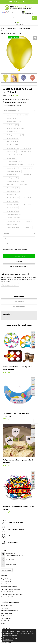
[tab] (19, 296)
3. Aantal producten (10, 244)
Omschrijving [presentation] (19, 296)
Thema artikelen (24, 29)
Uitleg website (5, 584)
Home (3, 29)
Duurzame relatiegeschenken (9, 611)
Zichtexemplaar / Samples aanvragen (12, 594)
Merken (3, 623)
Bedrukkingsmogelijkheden (9, 587)
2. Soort (6, 234)
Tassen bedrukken (6, 608)
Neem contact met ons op (10, 285)
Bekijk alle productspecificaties (12, 105)
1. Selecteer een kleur (11, 111)
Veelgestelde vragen (7, 579)
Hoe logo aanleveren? (7, 592)
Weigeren (15, 639)
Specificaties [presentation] (19, 302)
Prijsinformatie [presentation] (19, 307)
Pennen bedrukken (6, 605)
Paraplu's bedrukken (7, 621)
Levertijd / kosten (6, 581)
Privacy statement (6, 642)
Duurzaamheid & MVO (7, 597)
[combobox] (16, 18)
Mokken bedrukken (6, 616)
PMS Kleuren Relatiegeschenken (10, 589)
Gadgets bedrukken (6, 613)
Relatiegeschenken (12, 29)
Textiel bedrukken (6, 618)
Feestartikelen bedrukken (8, 31)
